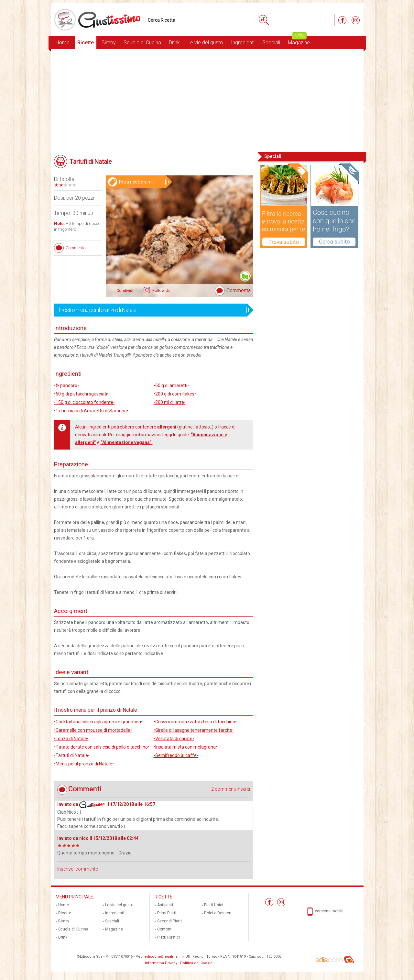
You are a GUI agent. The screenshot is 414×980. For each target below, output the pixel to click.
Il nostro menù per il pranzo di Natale (152, 310)
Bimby (109, 43)
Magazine (299, 41)
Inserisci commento (78, 869)
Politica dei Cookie (196, 963)
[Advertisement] (207, 100)
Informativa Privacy (161, 963)
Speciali (271, 43)
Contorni (165, 929)
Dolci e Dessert (218, 913)
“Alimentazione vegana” (127, 442)
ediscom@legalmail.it (163, 957)
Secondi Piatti (169, 921)
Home (63, 43)
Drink (174, 43)
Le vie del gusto (205, 43)
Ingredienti (243, 43)
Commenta (239, 290)
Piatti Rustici (169, 937)
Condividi (125, 291)
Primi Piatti (167, 913)
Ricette (86, 43)
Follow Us (161, 291)
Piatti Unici (214, 905)
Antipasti (165, 905)
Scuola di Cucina (142, 43)
